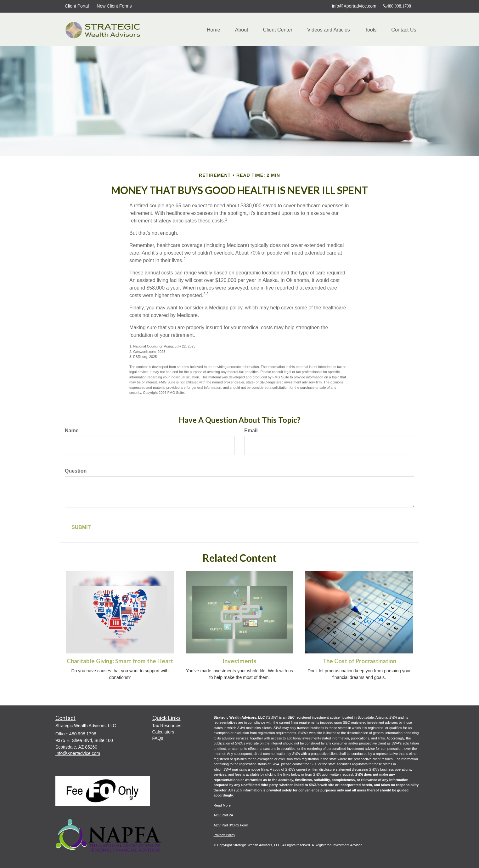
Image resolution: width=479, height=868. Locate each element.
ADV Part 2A (223, 815)
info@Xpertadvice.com (354, 6)
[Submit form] (81, 528)
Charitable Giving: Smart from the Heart (120, 661)
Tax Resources (167, 726)
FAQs (158, 738)
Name (72, 431)
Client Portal (77, 6)
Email (251, 431)
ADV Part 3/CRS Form (231, 825)
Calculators (163, 732)
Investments (240, 661)
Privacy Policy (224, 835)
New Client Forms (114, 6)
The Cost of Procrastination (359, 661)
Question (76, 471)
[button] (238, 30)
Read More (222, 805)
